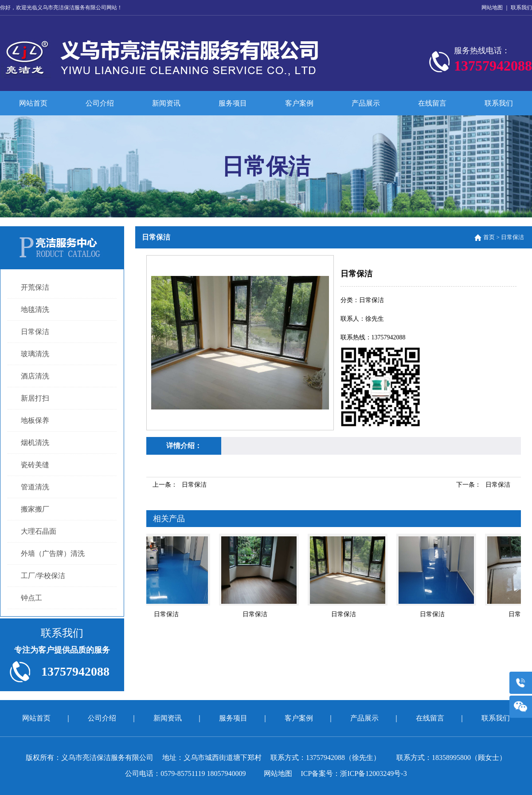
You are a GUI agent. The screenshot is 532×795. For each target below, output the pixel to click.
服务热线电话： (493, 62)
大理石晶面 (39, 531)
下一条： (483, 485)
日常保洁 (35, 332)
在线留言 (432, 103)
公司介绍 (100, 103)
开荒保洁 (35, 287)
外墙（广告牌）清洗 (53, 553)
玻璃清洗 (35, 354)
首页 (489, 237)
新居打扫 (35, 398)
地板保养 (35, 420)
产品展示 (366, 103)
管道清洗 (35, 487)
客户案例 (299, 103)
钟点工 (31, 598)
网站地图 (492, 8)
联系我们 (521, 8)
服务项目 (233, 103)
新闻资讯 (166, 103)
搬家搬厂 (35, 509)
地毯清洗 (35, 309)
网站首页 (33, 103)
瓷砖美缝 (35, 465)
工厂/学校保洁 (43, 576)
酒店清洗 (35, 376)
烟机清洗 (35, 443)
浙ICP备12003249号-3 (373, 773)
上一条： (180, 485)
